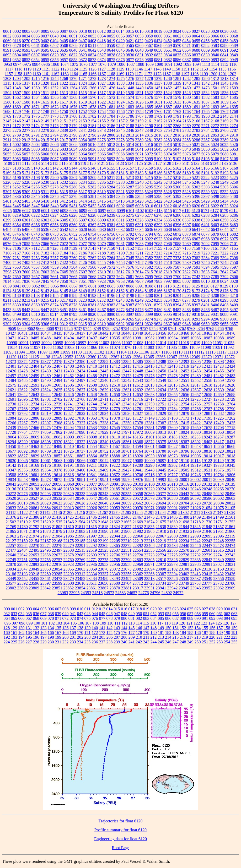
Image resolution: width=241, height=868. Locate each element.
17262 (230, 418)
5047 (177, 149)
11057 (35, 347)
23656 (103, 583)
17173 (184, 418)
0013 (111, 31)
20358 (138, 494)
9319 (101, 324)
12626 (69, 390)
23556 (219, 579)
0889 (206, 60)
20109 (161, 484)
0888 (196, 60)
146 (139, 628)
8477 (149, 310)
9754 (125, 329)
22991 (207, 564)
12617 (195, 385)
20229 (173, 489)
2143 (224, 116)
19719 (161, 475)
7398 (234, 258)
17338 (103, 423)
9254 (83, 319)
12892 (69, 418)
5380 (83, 196)
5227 (17, 182)
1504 (7, 93)
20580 (173, 498)
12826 (126, 413)
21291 (149, 512)
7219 (196, 253)
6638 (168, 229)
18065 (23, 437)
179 (146, 633)
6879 (215, 234)
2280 (55, 130)
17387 (161, 423)
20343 (103, 494)
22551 (126, 550)
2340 (73, 130)
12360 (91, 357)
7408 (36, 262)
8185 (55, 295)
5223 (215, 178)
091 (205, 618)
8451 (64, 310)
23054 (57, 569)
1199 (204, 74)
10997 (81, 343)
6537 (55, 229)
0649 (149, 50)
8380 (83, 305)
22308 (103, 546)
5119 (82, 163)
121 (189, 623)
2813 (130, 135)
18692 (23, 451)
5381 (92, 196)
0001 (7, 31)
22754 (34, 560)
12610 (115, 385)
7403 (17, 262)
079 (117, 618)
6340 (215, 220)
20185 (115, 489)
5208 (83, 178)
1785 (121, 116)
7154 (149, 248)
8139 (26, 291)
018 (139, 609)
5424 (177, 201)
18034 (207, 432)
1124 (74, 69)
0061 (168, 36)
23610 (80, 583)
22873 (23, 564)
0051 (73, 36)
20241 (184, 489)
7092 (206, 244)
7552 (7, 267)
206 (110, 637)
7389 (215, 258)
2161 (149, 121)
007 (58, 609)
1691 (196, 107)
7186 (83, 253)
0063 (187, 36)
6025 (8, 211)
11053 (229, 343)
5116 (64, 163)
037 (44, 614)
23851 (57, 588)
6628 (83, 229)
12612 (138, 385)
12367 (172, 357)
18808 (196, 451)
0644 (111, 50)
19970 (126, 479)
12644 (46, 395)
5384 (111, 196)
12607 (80, 385)
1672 (45, 107)
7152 (130, 248)
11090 (206, 347)
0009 (73, 31)
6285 (224, 215)
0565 (130, 45)
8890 (111, 314)
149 (161, 628)
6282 (196, 215)
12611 (126, 385)
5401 (7, 201)
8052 (36, 286)
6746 (17, 234)
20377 (161, 494)
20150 (69, 489)
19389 (69, 470)
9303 (17, 324)
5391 (168, 196)
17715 (230, 428)
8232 (101, 300)
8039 (7, 286)
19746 (196, 475)
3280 (139, 140)
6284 (215, 215)
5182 (130, 173)
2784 (206, 130)
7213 (158, 253)
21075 (219, 508)
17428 (207, 423)
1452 (168, 88)
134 (51, 628)
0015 (130, 31)
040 (66, 614)
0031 (234, 31)
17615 (184, 428)
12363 (126, 357)
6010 (149, 206)
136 (66, 628)
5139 (26, 168)
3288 (215, 140)
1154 (213, 69)
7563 (64, 267)
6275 (130, 215)
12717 (149, 399)
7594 (206, 267)
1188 (176, 74)
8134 (7, 291)
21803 (46, 527)
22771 (92, 560)
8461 (83, 310)
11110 (178, 352)
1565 (45, 97)
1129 (120, 69)
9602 (120, 324)
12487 (34, 380)
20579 (161, 498)
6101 (130, 211)
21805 (57, 527)
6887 (36, 239)
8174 (206, 291)
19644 (103, 475)
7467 (130, 262)
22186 (92, 541)
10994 (46, 343)
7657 (36, 277)
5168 (234, 168)
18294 (11, 442)
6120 (196, 211)
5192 (215, 173)
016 (124, 609)
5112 (26, 163)
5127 (158, 163)
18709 (46, 451)
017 (131, 609)
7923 (102, 281)
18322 (80, 442)
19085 (138, 461)
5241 (149, 182)
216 (183, 637)
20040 (230, 479)
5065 (92, 154)
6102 (140, 211)
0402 (45, 41)
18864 (92, 456)
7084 (149, 244)
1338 (168, 83)
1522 (149, 93)
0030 (224, 31)
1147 (148, 69)
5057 (26, 154)
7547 (215, 262)
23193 (23, 574)
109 (103, 623)
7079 (102, 244)
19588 (11, 475)
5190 (196, 173)
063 (234, 614)
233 (73, 642)
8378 (73, 305)
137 (73, 628)
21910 (161, 531)
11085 (172, 347)
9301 (234, 319)
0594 (36, 50)
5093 (111, 159)
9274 (149, 319)
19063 (57, 461)
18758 (115, 451)
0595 (45, 50)
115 (146, 623)
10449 (138, 333)
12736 (46, 404)
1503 (234, 88)
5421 (149, 201)
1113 (206, 64)
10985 (184, 338)
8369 (36, 305)
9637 (168, 324)
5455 (102, 206)
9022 (205, 314)
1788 (149, 116)
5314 (54, 192)
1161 (46, 74)
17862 (57, 432)
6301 (26, 220)
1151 (185, 69)
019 (146, 609)
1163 (64, 74)
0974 (17, 64)
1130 (129, 69)
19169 (34, 465)
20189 (126, 489)
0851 (7, 60)
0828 (111, 55)
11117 (222, 352)
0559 (111, 45)
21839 (172, 527)
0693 (7, 55)
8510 (36, 314)
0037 (45, 36)
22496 (46, 550)
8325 (7, 305)
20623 (57, 503)
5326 (168, 192)
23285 (57, 574)
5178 (92, 173)
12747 (115, 404)
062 (227, 614)
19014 (207, 456)
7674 (121, 277)
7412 (45, 262)
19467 (173, 470)
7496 (149, 262)
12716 (138, 399)
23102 (173, 569)
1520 (130, 93)
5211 (111, 178)
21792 (34, 527)
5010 (92, 145)
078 (110, 618)
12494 (57, 380)
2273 (224, 126)
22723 (149, 555)
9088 (224, 314)
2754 (168, 130)
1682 (121, 107)
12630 (115, 390)
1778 (55, 116)
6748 (36, 234)
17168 (173, 418)
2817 (168, 135)
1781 (83, 116)
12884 (11, 418)
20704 (184, 503)
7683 (140, 277)
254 (227, 642)
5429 (205, 201)
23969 (230, 588)
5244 (177, 182)
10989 (230, 338)
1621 (92, 102)
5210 (102, 178)
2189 (140, 126)
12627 (80, 390)
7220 (205, 253)
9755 (135, 329)
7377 (168, 258)
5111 (17, 163)
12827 (138, 413)
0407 (83, 41)
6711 (234, 229)
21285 (126, 512)
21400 (46, 517)
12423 (218, 366)
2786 (224, 130)
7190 (121, 253)
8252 (149, 300)
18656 (219, 446)
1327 (102, 83)
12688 (230, 395)
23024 (219, 564)
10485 (34, 338)
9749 (97, 329)
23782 (218, 583)
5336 (17, 196)
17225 (219, 418)
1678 (92, 107)
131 (29, 628)
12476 (149, 376)
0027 (196, 31)
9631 (139, 324)
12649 (103, 395)
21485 (173, 517)
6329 (149, 220)
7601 (36, 272)
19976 (138, 479)
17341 (115, 423)
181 (161, 633)
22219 (161, 541)
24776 (144, 593)
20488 (207, 494)
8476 (140, 310)
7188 (102, 253)
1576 (149, 97)
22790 (126, 560)
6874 (196, 234)
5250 (234, 182)
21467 (138, 517)
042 (80, 614)
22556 (161, 550)
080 (124, 618)
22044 (115, 536)
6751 (64, 234)
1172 (148, 74)
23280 (46, 574)
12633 (149, 390)
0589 (234, 45)
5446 (26, 206)
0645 (121, 50)
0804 (17, 55)
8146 (73, 291)
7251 (17, 258)
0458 (224, 41)
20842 (23, 508)
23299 (69, 574)
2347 (140, 130)
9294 (206, 319)
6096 (93, 211)
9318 (92, 324)
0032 (7, 36)
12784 (173, 409)
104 (66, 623)
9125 (64, 319)
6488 (36, 229)
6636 (149, 229)
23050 (46, 569)
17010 (80, 418)
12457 (11, 376)
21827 (126, 527)
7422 (64, 262)
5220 (186, 178)
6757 (121, 234)
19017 (219, 456)
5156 (121, 168)
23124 (196, 569)
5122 (110, 163)
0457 (215, 41)
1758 (140, 112)
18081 (46, 437)
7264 (111, 258)
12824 (103, 413)
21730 (207, 522)
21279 (114, 512)
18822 (11, 456)
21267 (103, 512)
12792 (23, 413)
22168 (57, 541)
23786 (230, 583)
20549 (103, 498)
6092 (55, 211)
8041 (17, 286)
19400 (80, 470)
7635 (205, 272)
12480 (196, 376)
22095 (207, 536)
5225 (234, 178)
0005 (45, 31)
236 (95, 642)
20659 (126, 503)
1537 (234, 93)
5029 (26, 149)
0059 (149, 36)
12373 (11, 362)
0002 (17, 31)
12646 (69, 395)
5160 (158, 168)
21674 (149, 522)
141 (102, 628)
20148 (57, 489)
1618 (73, 102)
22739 (207, 555)
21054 (207, 508)
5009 (83, 145)
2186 (111, 126)
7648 (7, 277)
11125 (34, 357)
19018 (230, 456)
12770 (46, 409)
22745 (11, 560)
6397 (187, 225)
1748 (45, 112)
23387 (161, 574)
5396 (196, 196)
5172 (36, 173)
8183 (36, 295)
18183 (172, 437)
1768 (234, 112)
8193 (92, 295)
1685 (149, 107)
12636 (184, 390)
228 (36, 642)
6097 (102, 211)
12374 (23, 362)
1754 (102, 112)
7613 (130, 272)
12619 (218, 385)
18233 (195, 437)
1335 (140, 83)
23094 (149, 569)
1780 (73, 116)
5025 (224, 145)
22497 (57, 550)
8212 (17, 300)
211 (146, 637)
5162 (177, 168)
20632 (92, 503)
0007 (64, 31)
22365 (115, 546)
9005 (168, 314)
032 (7, 614)
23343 (115, 574)
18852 (57, 456)
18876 (103, 456)
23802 (11, 588)
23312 (80, 574)
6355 (26, 225)
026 (197, 609)
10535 (115, 338)
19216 (103, 465)
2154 (92, 121)
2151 (64, 121)
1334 (130, 83)
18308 (46, 442)
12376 (34, 362)
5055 (7, 154)
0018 (149, 31)
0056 (121, 36)
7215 (177, 253)
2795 (64, 135)
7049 (17, 244)
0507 (55, 45)
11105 (133, 352)
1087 (131, 64)
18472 (46, 446)
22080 (173, 536)
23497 (126, 579)
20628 (80, 503)
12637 (196, 390)
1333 (121, 83)
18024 (184, 432)
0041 (64, 36)
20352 (115, 494)
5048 (187, 149)
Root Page (120, 848)
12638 (207, 390)
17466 (34, 428)
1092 (178, 64)
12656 (184, 395)
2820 (196, 135)
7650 (17, 277)
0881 (158, 60)
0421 (130, 41)
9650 (205, 324)
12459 (34, 376)
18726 (69, 451)
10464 (219, 333)
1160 (37, 74)
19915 (92, 479)
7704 (187, 277)
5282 (92, 187)
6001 (111, 206)
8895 (120, 314)
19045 (23, 461)
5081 (234, 154)
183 (176, 633)
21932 (184, 531)
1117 (9, 69)
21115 (11, 512)
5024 (215, 145)
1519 (120, 93)
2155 (102, 121)
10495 (80, 338)
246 (168, 642)
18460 (23, 446)
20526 (23, 498)
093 (220, 618)
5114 (45, 163)
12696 (23, 399)
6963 (187, 239)
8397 (196, 305)
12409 (80, 366)
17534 (103, 428)
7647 (234, 272)
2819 (187, 135)
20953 (115, 508)
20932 (103, 508)
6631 (111, 229)
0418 (101, 41)
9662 (31, 329)
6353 (7, 225)
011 (87, 609)
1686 (158, 107)
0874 (102, 60)
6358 (55, 225)
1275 (121, 78)
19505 (184, 470)
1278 (149, 78)
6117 (177, 211)
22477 (11, 550)
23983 (63, 593)
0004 (36, 31)
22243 (207, 541)
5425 (186, 201)
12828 (149, 413)
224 (7, 642)
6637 (158, 229)
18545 (80, 446)
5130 (176, 163)
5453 (92, 206)
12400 (230, 362)
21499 (219, 517)
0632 (55, 50)
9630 (130, 324)
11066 (92, 347)
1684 (140, 107)
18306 (34, 442)
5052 (224, 149)
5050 (206, 149)
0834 (168, 55)
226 (22, 642)
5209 (92, 178)
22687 (80, 555)
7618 (158, 272)
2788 (7, 135)
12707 (69, 399)
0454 (186, 41)
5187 (168, 173)
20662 (138, 503)
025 (190, 609)
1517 (101, 93)
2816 (158, 135)
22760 (69, 560)
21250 (91, 512)
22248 (219, 541)
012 (95, 609)
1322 (64, 83)
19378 (57, 470)
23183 (230, 569)
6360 (73, 225)
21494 (207, 517)
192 (7, 637)
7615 (149, 272)
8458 (73, 310)
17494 (69, 428)
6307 (83, 220)
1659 (224, 102)
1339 (177, 83)
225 (14, 642)
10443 (115, 333)
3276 (101, 140)
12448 (138, 371)
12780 (126, 409)
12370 (206, 357)
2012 (215, 116)
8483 (187, 310)
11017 (172, 343)
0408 (92, 41)
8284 (215, 300)
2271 (206, 126)
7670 (102, 277)
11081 (138, 347)
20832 (230, 503)
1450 (149, 88)
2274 (234, 126)
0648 (140, 50)
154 (198, 628)
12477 (161, 376)
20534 (69, 498)
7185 (73, 253)
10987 (207, 338)
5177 (83, 173)
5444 (7, 206)
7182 (45, 253)
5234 (83, 182)
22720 (138, 555)
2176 (55, 126)
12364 (137, 357)
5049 (196, 149)
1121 (46, 69)
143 (117, 628)
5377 (64, 196)
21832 (138, 527)
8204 (177, 295)
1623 (111, 102)
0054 (102, 36)
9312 (64, 324)
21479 (161, 517)
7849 (55, 281)
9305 (36, 324)
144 (124, 628)
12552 (196, 380)
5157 (130, 168)
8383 (111, 305)
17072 (103, 418)
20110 (172, 484)
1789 (158, 116)
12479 (184, 376)
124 (211, 623)
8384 (121, 305)
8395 (187, 305)
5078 (206, 154)
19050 (34, 461)
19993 (161, 479)
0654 (187, 50)
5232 (64, 182)
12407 (57, 366)
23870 (115, 588)
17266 (11, 423)
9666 (40, 329)
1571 (102, 97)
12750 (149, 404)
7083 (140, 244)
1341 (196, 83)
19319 (195, 465)
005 (44, 609)
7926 (111, 281)
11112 (200, 352)
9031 (215, 314)
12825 (115, 413)
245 (161, 642)
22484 (23, 550)
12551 (184, 380)
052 (154, 614)
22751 (23, 560)
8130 (234, 286)
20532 (57, 498)
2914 (35, 140)
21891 (115, 531)
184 (183, 633)
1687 (168, 107)
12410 (92, 366)
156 (212, 628)
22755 (46, 560)
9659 (12, 329)
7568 (92, 267)
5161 (168, 168)
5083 (17, 159)
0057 (130, 36)
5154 (102, 168)
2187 (121, 126)
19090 (149, 461)
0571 (186, 45)
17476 (57, 428)
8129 (224, 286)
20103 (138, 484)
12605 (57, 385)
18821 (230, 451)
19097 (161, 461)
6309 (102, 220)
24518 (98, 593)
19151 (23, 465)
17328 (92, 423)
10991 (23, 343)
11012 (150, 343)
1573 (121, 97)
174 (110, 633)
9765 (210, 329)
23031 (230, 564)
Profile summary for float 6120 (120, 830)
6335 (168, 220)
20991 (173, 508)
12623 (34, 390)
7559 (55, 267)
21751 (219, 522)
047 (117, 614)
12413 (126, 366)
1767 (224, 112)
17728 (11, 432)
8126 (205, 286)
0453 (177, 41)
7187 (92, 253)
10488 (46, 338)
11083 (149, 347)
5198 (36, 178)
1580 (187, 97)
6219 (17, 215)
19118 (196, 461)
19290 (149, 465)
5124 (129, 163)
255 (234, 642)
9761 (172, 329)
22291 (80, 546)
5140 (36, 168)
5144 (73, 168)
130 (22, 628)
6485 (17, 229)
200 (66, 637)
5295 (149, 187)
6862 (168, 234)
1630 (149, 102)
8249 (139, 300)
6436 (224, 225)
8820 (92, 314)
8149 (83, 291)
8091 (140, 286)
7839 (36, 281)
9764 (201, 329)
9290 (177, 319)
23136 (207, 569)
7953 (121, 281)
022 (168, 609)
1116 (233, 64)
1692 (206, 107)
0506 (45, 45)
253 (220, 642)
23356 (126, 574)
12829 (161, 413)
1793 (187, 116)
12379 (69, 362)
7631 (196, 272)
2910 (234, 135)
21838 (161, 527)
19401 (92, 470)
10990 (12, 343)
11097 (42, 352)
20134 (218, 484)
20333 (80, 494)
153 (190, 628)
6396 (177, 225)
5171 (26, 173)
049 (132, 614)
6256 (121, 215)
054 (168, 614)
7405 (26, 262)
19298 (161, 465)
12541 (115, 380)
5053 (234, 149)
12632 (138, 390)
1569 (83, 97)
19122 (207, 461)
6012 (168, 206)
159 (234, 628)
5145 (83, 168)
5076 (187, 154)
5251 (7, 187)
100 (37, 623)
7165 (234, 248)
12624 (46, 390)
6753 (83, 234)
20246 (196, 489)
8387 (130, 305)
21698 (184, 522)
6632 (121, 229)
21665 (126, 522)
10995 (58, 343)
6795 (158, 234)
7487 (140, 262)
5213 (130, 178)
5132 (195, 163)
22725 (173, 555)
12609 (103, 385)
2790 (26, 135)
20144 (46, 489)
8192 (83, 295)
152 (183, 628)
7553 (17, 267)
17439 (11, 428)
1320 (45, 83)
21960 (230, 531)
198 (51, 637)
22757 (57, 560)
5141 (45, 168)
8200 (149, 295)
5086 (45, 159)
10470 (230, 333)
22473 (219, 546)
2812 (121, 135)
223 (234, 637)
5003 (26, 145)
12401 (11, 366)
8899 (149, 314)
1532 (196, 93)
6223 (45, 215)
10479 (23, 338)
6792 (130, 234)
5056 (17, 154)
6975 (234, 239)
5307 (7, 192)
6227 (83, 215)
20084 (103, 484)
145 (132, 628)
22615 (219, 550)
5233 (73, 182)
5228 (26, 182)
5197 (26, 178)
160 (7, 633)
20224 (161, 489)
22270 (34, 546)
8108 (149, 286)
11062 (58, 347)
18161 (149, 437)
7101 (234, 244)
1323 (73, 83)
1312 (215, 78)
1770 (17, 116)
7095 (215, 244)
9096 (36, 319)
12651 (126, 395)
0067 (224, 36)
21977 (46, 536)
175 (117, 633)
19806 (230, 475)
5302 (196, 187)
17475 (46, 428)
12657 (196, 395)
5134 (214, 163)
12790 (230, 409)
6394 (168, 225)
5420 (139, 201)
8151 (92, 291)
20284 (34, 494)
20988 (161, 508)
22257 (11, 546)
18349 (115, 442)
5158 (140, 168)
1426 (111, 88)
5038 (111, 149)
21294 (160, 512)
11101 (88, 352)
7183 (55, 253)
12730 (11, 404)
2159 (140, 121)
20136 (11, 489)
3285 (186, 140)
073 (73, 618)
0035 (36, 36)
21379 (23, 517)
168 (66, 633)
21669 (138, 522)
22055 (126, 536)
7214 (168, 253)
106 (81, 623)
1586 (7, 102)
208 (124, 637)
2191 (158, 126)
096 (8, 623)
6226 (73, 215)
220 (212, 637)
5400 (234, 196)
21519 (23, 522)
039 (58, 614)
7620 (177, 272)
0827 (102, 55)
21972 (23, 536)
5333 (234, 192)
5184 (149, 173)
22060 (138, 536)
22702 (103, 555)
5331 (215, 192)
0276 (35, 41)
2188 (130, 126)
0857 (64, 60)
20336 (92, 494)
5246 (196, 182)
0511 (92, 45)
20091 (115, 484)
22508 (69, 550)
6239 (111, 215)
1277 (140, 78)
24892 (167, 593)
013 (102, 609)
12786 (196, 409)
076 (95, 618)
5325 (158, 192)
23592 (23, 583)
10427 (11, 333)
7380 (187, 258)
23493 (115, 579)
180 (154, 633)
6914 (73, 239)
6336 (177, 220)
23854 (80, 588)
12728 (218, 399)
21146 (57, 512)
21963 (11, 536)
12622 (23, 390)
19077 (126, 461)
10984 (173, 338)
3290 (234, 140)
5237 (111, 182)
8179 (7, 295)
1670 (26, 107)
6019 (186, 206)
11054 (12, 347)
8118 (167, 286)
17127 (138, 418)
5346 (45, 196)
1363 (64, 88)
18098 (92, 437)
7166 (7, 253)
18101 (103, 437)
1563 (26, 97)
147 (146, 628)
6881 (224, 234)
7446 (111, 262)
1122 (55, 69)
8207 (206, 295)
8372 (45, 305)
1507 (17, 93)
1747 (36, 112)
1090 (159, 64)
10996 (69, 343)
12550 (173, 380)
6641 (196, 229)
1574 (130, 97)
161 (14, 633)
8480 (158, 310)
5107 (224, 159)
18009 (149, 432)
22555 (149, 550)
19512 (196, 470)
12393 (184, 362)
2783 (196, 130)
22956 (115, 564)
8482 (177, 310)
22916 (57, 564)
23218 (34, 574)
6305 (64, 220)
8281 (205, 300)
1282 (187, 78)
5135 (224, 163)
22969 (138, 564)
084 (154, 618)
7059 (36, 244)
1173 (157, 74)
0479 (26, 45)
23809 (34, 588)
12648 (92, 395)
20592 (196, 498)
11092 (229, 347)
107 (88, 623)
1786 (130, 116)
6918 (111, 239)
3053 (73, 140)
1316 (17, 83)
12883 (230, 413)
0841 (224, 55)
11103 (110, 352)
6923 (158, 239)
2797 (83, 135)
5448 (45, 206)
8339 (17, 305)
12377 (46, 362)
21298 (172, 512)
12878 (173, 413)
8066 (64, 286)
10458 (173, 333)
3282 (158, 140)
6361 (83, 225)
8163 (130, 291)
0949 (234, 60)
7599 (17, 272)
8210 (234, 295)
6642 (206, 229)
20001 (184, 479)
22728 (184, 555)
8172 (187, 291)
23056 (69, 569)
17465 (23, 428)
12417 (161, 366)
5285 (121, 187)
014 (109, 609)
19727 (173, 475)
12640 (230, 390)
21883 (80, 531)
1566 (55, 97)
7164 (224, 248)
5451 (73, 206)
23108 (184, 569)
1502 (224, 88)
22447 (207, 546)
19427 (126, 470)
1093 (187, 64)
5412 (64, 201)
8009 (196, 281)
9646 (196, 324)
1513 (64, 93)
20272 (11, 494)
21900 (126, 531)
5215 (149, 178)
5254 (26, 187)
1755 (111, 112)
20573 (149, 498)
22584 (196, 550)
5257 (45, 187)
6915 (83, 239)
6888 (45, 239)
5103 (187, 159)
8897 (130, 314)
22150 (23, 541)
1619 (83, 102)
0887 (187, 60)
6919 (121, 239)
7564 (73, 267)
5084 (26, 159)
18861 (69, 456)
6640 (187, 229)
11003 (115, 343)
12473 (126, 376)
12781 (138, 409)
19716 (149, 475)
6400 (196, 225)
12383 (115, 362)
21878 (46, 531)
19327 (207, 465)
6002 (121, 206)
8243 (120, 300)
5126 (148, 163)
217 (190, 637)
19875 (57, 479)
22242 (196, 541)
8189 (73, 295)
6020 (196, 206)
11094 (20, 352)
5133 (205, 163)
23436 (230, 574)
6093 (64, 211)
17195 (207, 418)
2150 (55, 121)
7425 (73, 262)
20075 (80, 484)
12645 (57, 395)
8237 (111, 300)
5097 (140, 159)
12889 (57, 418)
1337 (158, 83)
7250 (7, 258)
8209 (224, 295)
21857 (218, 527)
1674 (64, 107)
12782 (149, 409)
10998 (93, 343)
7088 (177, 244)
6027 (26, 211)
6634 (140, 229)
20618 (23, 503)
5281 (83, 187)
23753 (195, 583)
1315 (7, 83)
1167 (102, 74)
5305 (224, 187)
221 (219, 637)
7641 (215, 272)
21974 (34, 536)
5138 (17, 168)
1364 (73, 88)
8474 (130, 310)
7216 (186, 253)
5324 (149, 192)
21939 (196, 531)
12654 (161, 395)
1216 (45, 78)
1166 (92, 74)
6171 (205, 211)
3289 (224, 140)
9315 (83, 324)
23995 (74, 593)
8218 (73, 300)
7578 (140, 267)
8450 (55, 310)
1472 (196, 88)
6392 (149, 225)
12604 (46, 385)
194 (22, 637)
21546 (69, 522)
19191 (69, 465)
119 (175, 623)
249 (190, 642)
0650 (158, 50)
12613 (149, 385)
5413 (73, 201)
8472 (121, 310)
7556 (26, 267)
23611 (92, 583)
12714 (126, 399)
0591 (7, 50)
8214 (35, 300)
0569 (168, 45)
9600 (111, 324)
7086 (168, 244)
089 (190, 618)
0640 (73, 50)
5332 (224, 192)
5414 (83, 201)
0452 (168, 41)
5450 (64, 206)
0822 (73, 55)
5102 (177, 159)
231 (58, 642)
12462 (69, 376)
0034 (26, 36)
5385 (121, 196)
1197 (185, 74)
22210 (126, 541)
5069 (130, 154)
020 (153, 609)
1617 (64, 102)
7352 (149, 258)
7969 (149, 281)
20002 (196, 479)
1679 (102, 107)
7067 (55, 244)
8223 (83, 300)
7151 (120, 248)
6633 (130, 229)
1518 (111, 93)
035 (29, 614)
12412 (115, 366)
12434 (80, 371)
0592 (17, 50)
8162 (121, 291)
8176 (224, 291)
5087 (55, 159)
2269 (187, 126)
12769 (34, 409)
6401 (206, 225)
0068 (234, 36)
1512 (54, 93)
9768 (229, 329)
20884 (46, 508)
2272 (215, 126)
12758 (219, 404)
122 (197, 623)
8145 (64, 291)
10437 (80, 333)
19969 (115, 479)
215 (175, 637)
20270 (230, 489)
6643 (215, 229)
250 (198, 642)
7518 (168, 262)
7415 (55, 262)
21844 (184, 527)
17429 (219, 423)
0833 (158, 55)
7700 (177, 277)
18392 (196, 442)
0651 (168, 50)
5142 (55, 168)
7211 (139, 253)
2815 (149, 135)
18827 (23, 456)
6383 (130, 225)
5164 (196, 168)
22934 (80, 564)
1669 (17, 107)
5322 (130, 192)
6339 (205, 220)
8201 (158, 295)
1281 (177, 78)
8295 (224, 300)
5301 (187, 187)
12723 (172, 399)
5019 (177, 145)
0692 (234, 50)
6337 (186, 220)
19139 (230, 461)
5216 (158, 178)
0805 (26, 55)
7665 (73, 277)
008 (66, 609)
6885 (26, 239)
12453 (196, 371)
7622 (186, 272)
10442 (103, 333)
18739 (92, 451)
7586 (168, 267)
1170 (129, 74)
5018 (168, 145)
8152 (102, 291)
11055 (24, 347)
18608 (161, 446)
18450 (11, 446)
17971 (126, 432)
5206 (64, 178)
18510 (69, 446)
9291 (187, 319)
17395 (173, 423)
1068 (55, 64)
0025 (186, 31)
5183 (140, 173)
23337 (103, 574)
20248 (207, 489)
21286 (137, 512)
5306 (234, 187)
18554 (92, 446)
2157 (121, 121)
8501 (26, 314)
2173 (26, 126)
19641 (92, 475)
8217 (64, 300)
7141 (92, 248)
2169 (224, 121)
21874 (34, 531)
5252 (17, 187)
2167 (206, 121)
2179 (73, 126)
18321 (69, 442)
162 (22, 633)
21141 (34, 512)
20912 (57, 508)
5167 (224, 168)
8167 (168, 291)
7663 (64, 277)
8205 (187, 295)
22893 (34, 564)
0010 (83, 31)
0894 (224, 60)
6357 (45, 225)
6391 (140, 225)
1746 (26, 112)
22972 (161, 564)
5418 (120, 201)
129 (14, 628)
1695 (234, 107)
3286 (196, 140)
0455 (196, 41)
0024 (177, 31)
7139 (73, 248)
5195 (7, 178)
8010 (206, 281)
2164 (177, 121)
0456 (205, 41)
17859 (46, 432)
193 (14, 637)
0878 (140, 60)
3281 (149, 140)
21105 (230, 508)
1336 (149, 83)
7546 (206, 262)
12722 (161, 399)
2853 (215, 135)
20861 (34, 508)
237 (102, 642)
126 (226, 623)
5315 (64, 192)
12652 (138, 395)
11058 (47, 347)
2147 (26, 121)
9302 (7, 324)
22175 (69, 541)
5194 (234, 173)
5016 (149, 145)
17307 (46, 423)
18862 (80, 456)
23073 (126, 569)
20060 (69, 484)
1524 (168, 93)
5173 (45, 173)
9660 (22, 329)
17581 (149, 428)
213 (161, 637)
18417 (219, 442)
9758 (153, 329)
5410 (45, 201)
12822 (80, 413)
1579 (177, 97)
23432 (219, 574)
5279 (64, 187)
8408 (224, 305)
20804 (219, 503)
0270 (26, 41)
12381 (92, 362)
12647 (80, 395)
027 (205, 609)
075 (88, 618)
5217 (168, 178)
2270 (196, 126)
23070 (103, 569)
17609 (173, 428)
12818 (34, 413)
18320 (57, 442)
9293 (196, 319)
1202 (232, 74)
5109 (8, 163)
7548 (224, 262)
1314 (234, 78)
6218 (7, 215)
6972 (224, 239)
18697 (34, 451)
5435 (234, 201)
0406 (73, 41)
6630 (102, 229)
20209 (138, 489)
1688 (177, 107)
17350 (126, 423)
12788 (219, 409)
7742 (196, 277)
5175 (64, 173)
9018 (196, 314)
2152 (73, 121)
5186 (158, 173)
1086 (121, 64)
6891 (64, 239)
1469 (187, 88)
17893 (69, 432)
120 (182, 623)
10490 (57, 338)
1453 (177, 88)
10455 (149, 333)
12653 (149, 395)
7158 (186, 248)
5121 (101, 163)
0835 (177, 55)
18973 (173, 456)
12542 (126, 380)
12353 (68, 357)
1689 (187, 107)
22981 (184, 564)
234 (80, 642)
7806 (234, 277)
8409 (234, 305)
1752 (83, 112)
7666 (83, 277)
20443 (184, 494)
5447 (36, 206)
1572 (111, 97)
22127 (11, 541)
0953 (8, 64)
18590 (126, 446)
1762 (177, 112)
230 (51, 642)
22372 (126, 546)
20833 (11, 508)
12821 (69, 413)
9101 (55, 319)
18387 (184, 442)
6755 (102, 234)
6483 (234, 225)
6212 (233, 211)
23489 (103, 579)
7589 (187, 267)
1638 (215, 102)
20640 (103, 503)
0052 (83, 36)
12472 (115, 376)
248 (183, 642)
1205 (26, 78)
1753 (92, 112)
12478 (173, 376)
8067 (73, 286)
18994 (184, 456)
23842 (46, 588)
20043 (11, 484)
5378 (73, 196)
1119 (27, 69)
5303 (206, 187)
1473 (206, 88)
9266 (140, 319)
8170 (177, 291)
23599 (57, 583)
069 (44, 618)
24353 (86, 593)
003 (29, 609)
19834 (11, 479)
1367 (102, 88)
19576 (219, 470)
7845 (45, 281)
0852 (17, 60)
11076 (126, 347)
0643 (102, 50)
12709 (92, 399)
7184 (64, 253)
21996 (80, 536)
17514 (80, 428)
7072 (64, 244)
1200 (213, 74)
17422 (196, 423)
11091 (217, 347)
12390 (173, 362)
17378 (138, 423)
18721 (57, 451)
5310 (36, 192)
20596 (207, 498)
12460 (46, 376)
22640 (11, 555)
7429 (92, 262)
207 (117, 637)
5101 (168, 159)
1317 (26, 83)
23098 (161, 569)
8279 (196, 300)
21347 (218, 512)
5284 (111, 187)
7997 (168, 281)
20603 (230, 498)
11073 (103, 347)
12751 (161, 404)
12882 (219, 413)
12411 (103, 366)
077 (102, 618)
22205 (115, 541)
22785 (115, 560)
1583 (215, 97)
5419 (130, 201)
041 (73, 614)
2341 (83, 130)
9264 (121, 319)
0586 (224, 45)
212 (153, 637)
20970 (138, 508)
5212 (120, 178)
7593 (196, 267)
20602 (219, 498)
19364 (46, 470)
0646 (130, 50)
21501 (230, 517)
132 (36, 628)
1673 (55, 107)
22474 (230, 546)
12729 (230, 399)
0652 (177, 50)
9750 (106, 329)
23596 (34, 583)
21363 (229, 512)
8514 (54, 314)
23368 (149, 574)
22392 (138, 546)
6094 (74, 211)
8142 (36, 291)
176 (124, 633)
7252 (26, 258)
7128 (54, 248)
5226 (7, 182)
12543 (138, 380)
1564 (36, 97)
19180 (57, 465)
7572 (111, 267)
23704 (126, 583)
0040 (55, 36)
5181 (121, 173)
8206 (196, 295)
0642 (92, 50)
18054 (230, 432)
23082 (138, 569)
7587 (177, 267)
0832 (149, 55)
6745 (7, 234)
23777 (207, 583)
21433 (80, 517)
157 (220, 628)
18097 (80, 437)
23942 (173, 588)
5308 (17, 192)
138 (80, 628)
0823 (83, 55)
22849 (219, 560)
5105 (206, 159)
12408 (69, 366)
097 (15, 623)
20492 (219, 494)
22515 (80, 550)
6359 (64, 225)
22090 (196, 536)
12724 (184, 399)
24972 (178, 593)
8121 (177, 286)
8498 (7, 314)
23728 (149, 583)
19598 (23, 475)
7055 (26, 244)
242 (139, 642)
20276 (23, 494)
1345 (224, 83)
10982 (149, 338)
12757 (207, 404)
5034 (73, 149)
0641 (83, 50)
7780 (206, 277)
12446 (115, 371)
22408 (149, 546)
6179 (224, 211)
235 (88, 642)
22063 (149, 536)
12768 (23, 409)
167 (58, 633)
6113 (159, 211)
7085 (158, 244)
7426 (83, 262)
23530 (184, 579)
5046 (168, 149)
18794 (173, 451)
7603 (45, 272)
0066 (215, 36)
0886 (177, 60)
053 (161, 614)
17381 (149, 423)
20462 (196, 494)
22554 (138, 550)
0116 (17, 41)
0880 (149, 60)
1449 (140, 88)
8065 (55, 286)
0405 (64, 41)
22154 (34, 541)
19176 (46, 465)
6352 (234, 220)
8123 (186, 286)
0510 (83, 45)
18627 (173, 446)
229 (44, 642)
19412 (115, 470)
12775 (80, 409)
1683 (130, 107)
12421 (207, 366)
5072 (149, 154)
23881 (126, 588)
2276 (17, 130)
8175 (215, 291)
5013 (120, 145)
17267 (23, 423)
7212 (149, 253)
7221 (215, 253)
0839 (206, 55)
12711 (103, 399)
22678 (69, 555)
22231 (173, 541)
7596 (224, 267)
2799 (102, 135)
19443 (149, 470)
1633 (177, 102)
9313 (73, 324)
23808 (23, 588)
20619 (34, 503)
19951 (103, 479)
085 (161, 618)
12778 (103, 409)
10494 (69, 338)
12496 (69, 380)
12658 (207, 395)
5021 (196, 145)
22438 (173, 546)
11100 (77, 352)
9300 (224, 319)
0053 (92, 36)
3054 (83, 140)
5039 (121, 149)
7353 (158, 258)
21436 (92, 517)
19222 (115, 465)
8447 (45, 310)
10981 (138, 338)
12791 (11, 413)
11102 (99, 352)
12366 (160, 357)
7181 (36, 253)
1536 (224, 93)
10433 (34, 333)
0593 (26, 50)
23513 (149, 579)
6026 (17, 211)
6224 (55, 215)
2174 (36, 126)
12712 (115, 399)
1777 (45, 116)
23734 (161, 583)
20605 (11, 503)
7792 (224, 277)
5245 (187, 182)
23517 (161, 579)
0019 (158, 31)
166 (51, 633)
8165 (149, 291)
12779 (115, 409)
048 (124, 614)
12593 (34, 385)
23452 (23, 579)
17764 (23, 432)
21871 (23, 531)
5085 (36, 159)
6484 (7, 229)
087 (176, 618)
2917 (64, 140)
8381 (92, 305)
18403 (207, 442)
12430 (46, 371)
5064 (83, 154)
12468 (92, 376)
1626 (140, 102)
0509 (73, 45)
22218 (149, 541)
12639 (219, 390)
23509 (138, 579)
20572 (138, 498)
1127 (102, 69)
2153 (83, 121)
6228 (92, 215)
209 (132, 637)
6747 (26, 234)
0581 (196, 45)
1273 (102, 78)
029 (219, 609)
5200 (55, 178)
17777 (34, 432)
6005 (130, 206)
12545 (149, 380)
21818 (103, 527)
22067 (161, 536)
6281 (187, 215)
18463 (34, 446)
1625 (130, 102)
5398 (215, 196)
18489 (57, 446)
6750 (55, 234)
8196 (111, 295)
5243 (168, 182)
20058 (57, 484)
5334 (7, 196)
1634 (187, 102)
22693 (92, 555)
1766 (215, 112)
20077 (92, 484)
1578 (168, 97)
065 (14, 618)
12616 (184, 385)
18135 (138, 437)
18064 (11, 437)
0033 (17, 36)
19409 (103, 470)
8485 (196, 310)
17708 (219, 428)
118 (167, 623)
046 (110, 614)
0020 (168, 31)
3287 (205, 140)
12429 (34, 371)
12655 (173, 395)
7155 (158, 248)
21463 (126, 517)
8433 (7, 310)
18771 (149, 451)
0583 (215, 45)
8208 (215, 295)
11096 (31, 352)
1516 (92, 93)
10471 (11, 338)
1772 (26, 116)
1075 (74, 64)
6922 (149, 239)
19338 (218, 465)
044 (95, 614)
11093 (8, 352)
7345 (130, 258)
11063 (69, 347)
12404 (34, 366)
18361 (126, 442)
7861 (83, 281)
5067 (111, 154)
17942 (115, 432)
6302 (36, 220)
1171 (139, 74)
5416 (101, 201)
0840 (215, 55)
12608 (92, 385)
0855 (45, 60)
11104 (122, 352)
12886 (34, 418)
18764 (138, 451)
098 (22, 623)
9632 (149, 324)
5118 (73, 163)
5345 (36, 196)
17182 (196, 418)
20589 (184, 498)
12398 (219, 362)
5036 (92, 149)
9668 (50, 329)
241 (132, 642)
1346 (234, 83)
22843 (207, 560)
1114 (215, 64)
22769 (80, 560)
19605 (46, 475)
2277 (26, 130)
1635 (196, 102)
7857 (73, 281)
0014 (120, 31)
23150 (219, 569)
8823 (101, 314)
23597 (46, 583)
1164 (74, 74)
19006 (196, 456)
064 (7, 618)
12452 (184, 371)
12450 (161, 371)
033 (14, 614)
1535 (215, 93)
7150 (111, 248)
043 (88, 614)
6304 (55, 220)
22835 (196, 560)
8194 (102, 295)
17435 (230, 423)
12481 (207, 376)
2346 (130, 130)
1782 (92, 116)
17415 (184, 423)
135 (58, 628)
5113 (36, 163)
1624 (121, 102)
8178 (234, 291)
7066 (45, 244)
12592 (23, 385)
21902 (138, 531)
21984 (57, 536)
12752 (173, 404)
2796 (73, 135)
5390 (158, 196)
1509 (26, 93)
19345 (230, 465)
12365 (149, 357)
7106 (17, 248)
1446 (121, 88)
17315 (69, 423)
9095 (26, 319)
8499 (17, 314)
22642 (23, 555)
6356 (36, 225)
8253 (158, 300)
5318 (92, 192)
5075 (177, 154)
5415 (92, 201)
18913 (126, 456)
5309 (26, 192)
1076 (83, 64)
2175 (45, 126)
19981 (149, 479)
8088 (130, 286)
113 (132, 623)
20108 (149, 484)
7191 (130, 253)
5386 (130, 196)
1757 (130, 112)
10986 (196, 338)
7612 (120, 272)
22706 (115, 555)
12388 (161, 362)
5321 (120, 192)
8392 (158, 305)
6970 (215, 239)
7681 (130, 277)
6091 (45, 211)
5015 (139, 145)
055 (176, 614)
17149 (149, 418)
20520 (11, 498)
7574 (121, 267)
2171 (7, 126)
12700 (34, 399)
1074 (65, 64)
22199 (103, 541)
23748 (172, 583)
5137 (7, 168)
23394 (173, 574)
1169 (120, 74)
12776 (92, 409)
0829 (121, 55)
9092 (7, 319)
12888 (46, 418)
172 (95, 633)
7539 (187, 262)
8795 (73, 314)
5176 (73, 173)
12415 (138, 366)
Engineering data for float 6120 (120, 839)
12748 (126, 404)
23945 (184, 588)
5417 (111, 201)
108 (96, 623)
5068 (121, 154)
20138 (34, 489)
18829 (34, 456)
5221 (196, 178)
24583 (121, 593)
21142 (45, 512)
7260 (73, 258)
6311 (120, 220)
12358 (79, 357)
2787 (234, 130)
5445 (17, 206)
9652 (215, 324)
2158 (130, 121)
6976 (7, 244)
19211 (92, 465)
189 (220, 633)
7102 (7, 248)
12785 (184, 409)
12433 (69, 371)
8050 (26, 286)
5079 (215, 154)
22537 (115, 550)
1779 (64, 116)
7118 (45, 248)
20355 (126, 494)
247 (176, 642)
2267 (168, 126)
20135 (230, 484)
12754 (184, 404)
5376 (55, 196)
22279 (69, 546)
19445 (161, 470)
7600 (26, 272)
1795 (196, 116)
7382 (196, 258)
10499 (103, 338)
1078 (102, 64)
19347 (11, 470)
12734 (34, 404)
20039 (218, 479)
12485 (23, 380)
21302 (184, 512)
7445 (102, 262)
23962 (219, 588)
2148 (36, 121)
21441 (103, 517)
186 (198, 633)
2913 (26, 140)
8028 (234, 281)
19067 (92, 461)
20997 (184, 508)
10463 (207, 333)
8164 (140, 291)
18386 (173, 442)
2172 (17, 126)
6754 (92, 234)
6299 (7, 220)
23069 (92, 569)
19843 (23, 479)
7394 (224, 258)
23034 (11, 569)
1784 (111, 116)
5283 (102, 187)
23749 (184, 583)
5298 (158, 187)
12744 (92, 404)
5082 (7, 159)
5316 (73, 192)
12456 (230, 371)
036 (36, 614)
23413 (196, 574)
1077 (93, 64)
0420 (120, 41)
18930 (149, 456)
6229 (102, 215)
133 (44, 628)
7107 (26, 248)
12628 (92, 390)
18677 (11, 451)
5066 (102, 154)
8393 (168, 305)
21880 (69, 531)
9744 (87, 329)
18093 (69, 437)
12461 (57, 376)
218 (197, 637)
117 (160, 623)
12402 (23, 366)
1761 (168, 112)
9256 (92, 319)
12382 (103, 362)
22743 (230, 555)
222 (227, 637)
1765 (206, 112)
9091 (234, 314)
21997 (92, 536)
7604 (55, 272)
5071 (140, 154)
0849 (234, 55)
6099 (121, 211)
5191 (206, 173)
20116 (184, 484)
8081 (92, 286)
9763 (191, 329)
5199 (45, 178)
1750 (64, 112)
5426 (196, 201)
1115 (224, 64)
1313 (224, 78)
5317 (83, 192)
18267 (218, 437)
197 (44, 637)
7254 (45, 258)
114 (139, 623)
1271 (83, 78)
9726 (68, 329)
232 (66, 642)
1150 (176, 69)
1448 (130, 88)
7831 (17, 281)
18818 (207, 451)
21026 (196, 508)
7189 (111, 253)
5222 (205, 178)
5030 (36, 149)
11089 (194, 347)
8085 (111, 286)
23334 (92, 574)
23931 (149, 588)
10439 (92, 333)
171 (88, 633)
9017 (186, 314)
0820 (55, 55)
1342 (206, 83)
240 (124, 642)
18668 (230, 446)
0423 (149, 41)
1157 (9, 74)
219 (205, 637)
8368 (26, 305)
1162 (55, 74)
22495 (34, 550)
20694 (161, 503)
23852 (69, 588)
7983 (158, 281)
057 (190, 614)
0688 (196, 50)
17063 (92, 418)
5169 (7, 173)
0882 (168, 60)
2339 (64, 130)
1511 (45, 93)
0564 (120, 45)
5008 (73, 145)
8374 (55, 305)
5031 (45, 149)
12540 (103, 380)
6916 (92, 239)
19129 (218, 461)
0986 (46, 64)
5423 (168, 201)
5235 (92, 182)
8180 (17, 295)
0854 (36, 60)
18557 (103, 446)
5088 (64, 159)
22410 (161, 546)
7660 (45, 277)
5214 (139, 178)
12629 (103, 390)
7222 (224, 253)
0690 (215, 50)
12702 (57, 399)
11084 (160, 347)
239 (117, 642)
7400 (7, 262)
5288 (140, 187)
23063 (80, 569)
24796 (155, 593)
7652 (26, 277)
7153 (139, 248)
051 (146, 614)
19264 (126, 465)
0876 (121, 60)
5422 (158, 201)
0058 (140, 36)
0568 (158, 45)
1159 (27, 74)
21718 (196, 522)
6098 (111, 211)
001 (14, 609)
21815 (92, 527)
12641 (11, 395)
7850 (64, 281)
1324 (83, 83)
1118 (18, 69)
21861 (230, 527)
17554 (138, 428)
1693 (215, 107)
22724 (161, 555)
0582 (205, 45)
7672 (111, 277)
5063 (73, 154)
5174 (55, 173)
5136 (233, 163)
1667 (234, 102)
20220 (149, 489)
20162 (80, 489)
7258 (64, 258)
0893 (215, 60)
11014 (161, 343)
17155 (161, 418)
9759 (163, 329)
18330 (92, 442)
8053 (45, 286)
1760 (158, 112)
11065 (81, 347)
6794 (149, 234)
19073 (115, 461)
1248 (55, 78)
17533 (92, 428)
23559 (230, 579)
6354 (17, 225)
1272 (92, 78)
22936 (92, 564)
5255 (36, 187)
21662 (115, 522)
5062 (64, 154)
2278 (36, 130)
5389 (149, 196)
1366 (92, 88)
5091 (92, 159)
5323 (139, 192)
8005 (177, 281)
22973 (173, 564)
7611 (111, 272)
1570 (92, 97)
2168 (215, 121)
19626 (80, 475)
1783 (102, 116)
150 (168, 628)
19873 (46, 479)
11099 (65, 352)
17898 (80, 432)
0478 (17, 45)
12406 (46, 366)
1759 (149, 112)
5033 (64, 149)
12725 (195, 399)
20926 (92, 508)
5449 (55, 206)
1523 (158, 93)
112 (124, 623)
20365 (149, 494)
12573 (230, 380)
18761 (126, 451)
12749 (138, 404)
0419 (111, 41)
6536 (45, 229)
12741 (69, 404)
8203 (168, 295)
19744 (184, 475)
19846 (34, 479)
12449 (149, 371)
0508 (64, 45)
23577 (11, 583)
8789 (64, 314)
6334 (158, 220)
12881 (207, 413)
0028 (205, 31)
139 (88, 628)
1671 (36, 107)
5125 (139, 163)
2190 (149, 126)
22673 (57, 555)
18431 (230, 442)
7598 (7, 272)
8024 (224, 281)
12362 (114, 357)
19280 (138, 465)
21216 (80, 512)
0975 (27, 64)
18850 (46, 456)
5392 (177, 196)
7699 (168, 277)
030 (227, 609)
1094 (197, 64)
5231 (55, 182)
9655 (224, 324)
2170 (234, 121)
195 (29, 637)
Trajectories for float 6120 (121, 821)
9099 (45, 319)
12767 (11, 409)
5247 (206, 182)
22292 (92, 546)
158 (227, 628)
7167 (17, 253)
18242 (207, 437)
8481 (168, 310)
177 (132, 633)
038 (51, 614)
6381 (111, 225)
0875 (111, 60)
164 (36, 633)
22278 (57, 546)
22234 (184, 541)
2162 (158, 121)
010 (80, 609)
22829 (184, 560)
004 (36, 609)
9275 (158, 319)
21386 (34, 517)
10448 (126, 333)
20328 (57, 494)
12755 (196, 404)
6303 (45, 220)
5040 (130, 149)
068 (36, 618)
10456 (161, 333)
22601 (207, 550)
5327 (177, 192)
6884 (17, 239)
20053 (34, 484)
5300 (177, 187)
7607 (83, 272)
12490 (46, 380)
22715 (126, 555)
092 (212, 618)
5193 (224, 173)
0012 (101, 31)
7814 (7, 281)
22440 (184, 546)
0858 (73, 60)
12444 (92, 371)
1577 (158, 97)
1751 (73, 112)
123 (204, 623)
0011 (92, 31)
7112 (36, 248)
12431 (57, 371)
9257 (102, 319)
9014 (177, 314)
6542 (64, 229)
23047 (23, 569)
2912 (17, 140)
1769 (7, 116)
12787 (207, 409)
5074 (168, 154)
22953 (103, 564)
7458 (121, 262)
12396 (207, 362)
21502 (11, 522)
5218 (177, 178)
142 (110, 628)
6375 (102, 225)
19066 (80, 461)
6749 (45, 234)
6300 (17, 220)
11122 (23, 357)
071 (58, 618)
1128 (111, 69)
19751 (207, 475)
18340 (103, 442)
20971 (149, 508)
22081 (184, 536)
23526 (173, 579)
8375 (64, 305)
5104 (196, 159)
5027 (7, 149)
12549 (161, 380)
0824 (92, 55)
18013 (161, 432)
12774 (69, 409)
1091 (168, 64)
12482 (219, 376)
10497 (92, 338)
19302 (172, 465)
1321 (55, 83)
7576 (130, 267)
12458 (23, 376)
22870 (11, 564)
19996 (173, 479)
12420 (195, 366)
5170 (17, 173)
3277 (111, 140)
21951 (219, 531)
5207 (73, 178)
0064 (196, 36)
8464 (92, 310)
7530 (177, 262)
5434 (224, 201)
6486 (26, 229)
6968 (206, 239)
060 (212, 614)
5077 (196, 154)
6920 (130, 239)
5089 (73, 159)
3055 (92, 140)
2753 (158, 130)
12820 (57, 413)
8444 (36, 310)
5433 (215, 201)
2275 (7, 130)
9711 (59, 329)
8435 (17, 310)
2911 (7, 140)
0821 (64, 55)
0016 (139, 31)
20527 (34, 498)
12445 (103, 371)
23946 (196, 588)
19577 (230, 470)
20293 (46, 494)
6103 (149, 211)
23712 (138, 583)
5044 (149, 149)
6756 (111, 234)
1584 (224, 97)
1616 (55, 102)
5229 (36, 182)
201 (73, 637)
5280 (73, 187)
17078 (115, 418)
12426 (11, 371)
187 (205, 633)
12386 (149, 362)
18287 (230, 437)
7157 (177, 248)
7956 (130, 281)
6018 (177, 206)
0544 (101, 45)
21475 (149, 517)
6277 (149, 215)
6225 (64, 215)
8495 (224, 310)
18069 (34, 437)
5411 (54, 201)
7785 (215, 277)
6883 (7, 239)
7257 (55, 258)
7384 (206, 258)
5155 (111, 168)
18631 (184, 446)
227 (29, 642)
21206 (68, 512)
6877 (206, 234)
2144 (234, 116)
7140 (83, 248)
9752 (116, 329)
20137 (23, 489)
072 (66, 618)
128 (7, 628)
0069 (7, 41)
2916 (54, 140)
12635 (173, 390)
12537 (92, 380)
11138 (45, 357)
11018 (184, 343)
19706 (138, 475)
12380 (80, 362)
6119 (186, 211)
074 (80, 618)
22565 (173, 550)
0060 (158, 36)
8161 (111, 291)
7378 (177, 258)
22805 (149, 560)
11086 (183, 347)
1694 (224, 107)
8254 (168, 300)
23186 (11, 574)
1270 (73, 78)
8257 (177, 300)
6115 (168, 211)
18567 (115, 446)
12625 (57, 390)
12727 (207, 399)
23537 (196, 579)
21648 (103, 522)
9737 (78, 329)
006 (51, 609)
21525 (34, 522)
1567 (64, 97)
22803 (138, 560)
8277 (186, 300)
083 (146, 618)
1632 (168, 102)
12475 (138, 376)
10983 (161, 338)
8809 (83, 314)
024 (183, 609)
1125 (83, 69)
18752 (103, 451)
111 (117, 623)
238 (110, 642)
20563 (126, 498)
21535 (57, 522)
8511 (45, 314)
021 (161, 609)
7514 (158, 262)
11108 (166, 352)
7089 (187, 244)
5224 (224, 178)
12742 (80, 404)
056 (183, 614)
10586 (126, 338)
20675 (149, 503)
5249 (224, 182)
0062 (177, 36)
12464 (80, 376)
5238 (121, 182)
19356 (23, 470)
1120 (37, 69)
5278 (55, 187)
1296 (206, 78)
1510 (36, 93)
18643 (196, 446)
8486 (206, 310)
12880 (196, 413)
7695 (149, 277)
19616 (69, 475)
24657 (132, 593)
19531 (207, 470)
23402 (184, 574)
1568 (73, 97)
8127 (215, 286)
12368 (183, 357)
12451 (173, 371)
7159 (196, 248)
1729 (17, 112)
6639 (177, 229)
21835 (149, 527)
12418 (172, 366)
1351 (45, 88)
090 (198, 618)
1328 (111, 83)
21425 (69, 517)
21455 (115, 517)
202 (80, 637)
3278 (120, 140)
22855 (230, 560)
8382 (102, 305)
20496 (230, 494)
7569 (102, 267)
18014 (173, 432)
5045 (158, 149)
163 (29, 633)
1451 (158, 88)
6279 (168, 215)
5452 (83, 206)
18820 (219, 451)
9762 (182, 329)
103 (59, 623)
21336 (206, 512)
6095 (83, 211)
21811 (80, 527)
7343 (121, 258)
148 (154, 628)
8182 (26, 295)
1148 (157, 69)
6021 (205, 206)
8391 (149, 305)
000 (7, 609)
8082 (102, 286)
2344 (111, 130)
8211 (7, 300)
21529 (46, 522)
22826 (173, 560)
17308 (57, 423)
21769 (11, 527)
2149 (45, 121)
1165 (83, 74)
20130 (195, 484)
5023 (205, 145)
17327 (80, 423)
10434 (46, 333)
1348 (17, 88)
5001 (7, 145)
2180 (83, 126)
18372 (149, 442)
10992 (35, 343)
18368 (138, 442)
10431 (23, 333)
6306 (73, 220)
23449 (11, 579)
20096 (126, 484)
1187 (167, 74)
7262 (92, 258)
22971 (149, 564)
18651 (207, 446)
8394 (177, 305)
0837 (196, 55)
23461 (46, 579)
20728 (207, 503)
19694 (126, 475)
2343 (102, 130)
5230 (45, 182)
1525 (177, 93)
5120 (92, 163)
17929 (103, 432)
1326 (92, 83)
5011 (102, 145)
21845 (195, 527)
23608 (69, 583)
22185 (80, 541)
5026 (234, 145)
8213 (26, 300)
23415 (207, 574)
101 (44, 623)
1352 (55, 88)
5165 (206, 168)
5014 (130, 145)
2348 (149, 130)
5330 (205, 192)
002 (22, 609)
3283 (168, 140)
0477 (7, 45)
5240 (140, 182)
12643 (34, 395)
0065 (206, 36)
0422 (139, 41)
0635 (64, 50)
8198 (130, 295)
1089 (149, 64)
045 (102, 614)
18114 (126, 437)
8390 (140, 305)
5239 (130, 182)
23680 (115, 583)
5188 (177, 173)
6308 (92, 220)
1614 (36, 102)
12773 (57, 409)
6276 (140, 215)
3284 (177, 140)
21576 (92, 522)
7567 (83, 267)
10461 (196, 333)
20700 (173, 503)
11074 (115, 347)
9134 (73, 319)
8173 (196, 291)
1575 (140, 97)
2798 (92, 135)
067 (29, 618)
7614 (139, 272)
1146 (139, 69)
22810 (161, 560)
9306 (45, 324)
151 (176, 628)
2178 (64, 126)
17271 (34, 423)
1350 (36, 88)
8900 (158, 314)
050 (139, 614)
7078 (92, 244)
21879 (57, 531)
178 (139, 633)
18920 (138, 456)
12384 (126, 362)
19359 (34, 470)
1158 (18, 74)
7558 (45, 267)
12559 (219, 380)
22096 (219, 536)
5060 (45, 154)
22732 (196, 555)
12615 (172, 385)
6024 (234, 206)
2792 (45, 135)
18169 (161, 437)
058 (198, 614)
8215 (45, 300)
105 (74, 623)
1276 (130, 78)
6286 (234, 215)
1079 (112, 64)
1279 (158, 78)
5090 (83, 159)
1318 (36, 83)
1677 (83, 107)
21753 (230, 522)
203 (88, 637)
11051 (218, 343)
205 (102, 637)
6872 (177, 234)
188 (212, 633)
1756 (121, 112)
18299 (23, 442)
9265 (130, 319)
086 (168, 618)
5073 (158, 154)
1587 (17, 102)
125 (219, 623)
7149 (101, 248)
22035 (103, 536)
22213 (138, 541)
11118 (233, 352)
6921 (140, 239)
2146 (17, 121)
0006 (55, 31)
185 (190, 633)
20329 (69, 494)
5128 (167, 163)
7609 (92, 272)
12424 (230, 366)
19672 (115, 475)
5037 (102, 149)
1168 (111, 74)
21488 (184, 517)
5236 (102, 182)
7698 (158, 277)
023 (175, 609)
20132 (207, 484)
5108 (234, 159)
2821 (206, 135)
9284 (168, 319)
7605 (64, 272)
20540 (80, 498)
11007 (127, 343)
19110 (184, 461)
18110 (115, 437)
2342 (92, 130)
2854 (224, 135)
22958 (126, 564)
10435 (57, 333)
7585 (158, 267)
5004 (36, 145)
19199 (80, 465)
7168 (26, 253)
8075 (83, 286)
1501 (215, 88)
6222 (36, 215)
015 (117, 609)
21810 (69, 527)
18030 (196, 432)
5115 (54, 163)
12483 (230, 376)
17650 (196, 428)
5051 (215, 149)
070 (51, 618)
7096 (224, 244)
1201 (223, 74)
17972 (138, 432)
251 (205, 642)
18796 (184, 451)
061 (220, 614)
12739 (57, 404)
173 (102, 633)
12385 (138, 362)
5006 (55, 145)
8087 (121, 286)
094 (227, 618)
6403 (215, 225)
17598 (161, 428)
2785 (215, 130)
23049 (34, 569)
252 (212, 642)
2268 (177, 126)
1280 (168, 78)
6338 (196, 220)
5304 (215, 187)
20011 (207, 479)
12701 (46, 399)
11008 (138, 343)
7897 (92, 281)
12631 (126, 390)
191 (234, 633)
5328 (186, 192)
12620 (230, 385)
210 (139, 637)
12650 (115, 395)
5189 (187, 173)
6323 (130, 220)
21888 (92, 531)
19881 (80, 479)
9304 (26, 324)
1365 (83, 88)
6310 (111, 220)
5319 (101, 192)
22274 (46, 546)
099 (30, 623)
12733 (23, 404)
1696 (7, 112)
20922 (80, 508)
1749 (55, 112)
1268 (64, 78)
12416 (149, 366)
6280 (177, 215)
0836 (187, 55)
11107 (155, 352)
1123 (64, 69)
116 (153, 623)
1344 (215, 83)
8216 (54, 300)
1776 (36, 116)
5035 (83, 149)
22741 (219, 555)
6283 (206, 215)
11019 (195, 343)
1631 (158, 102)
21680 (173, 522)
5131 (186, 163)
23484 (92, 579)
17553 (126, 428)
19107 (173, 461)
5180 (111, 173)
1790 (168, 116)
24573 (109, 593)
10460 (184, 333)
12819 (46, 413)
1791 (177, 116)
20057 (46, 484)
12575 (11, 385)
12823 (92, 413)
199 (58, 637)
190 (227, 633)
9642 (177, 324)
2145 (7, 121)
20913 (69, 508)
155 (205, 628)
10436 (69, 333)
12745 (103, 404)
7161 (215, 248)
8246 (130, 300)
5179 (102, 173)
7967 (140, 281)
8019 (215, 281)
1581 (196, 97)
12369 (195, 357)
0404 (54, 41)
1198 (194, 74)
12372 (229, 357)
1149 (167, 69)
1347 (7, 88)
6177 (215, 211)
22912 (46, 564)
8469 (111, 310)
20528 (46, 498)
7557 (36, 267)
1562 (17, 97)
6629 (92, 229)
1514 (73, 93)
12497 (80, 380)
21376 (11, 517)
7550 (234, 262)
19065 (69, 461)
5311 (45, 192)
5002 (17, 145)
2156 (111, 121)
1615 (45, 102)
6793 (140, 234)
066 (22, 618)
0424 (158, 41)
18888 (115, 456)
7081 (121, 244)
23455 (34, 579)
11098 (54, 352)
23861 (92, 588)
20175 (103, 489)
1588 (26, 102)
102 (52, 623)
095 (234, 618)
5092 (102, 159)
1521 (139, 93)
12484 (11, 380)
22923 (69, 564)
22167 (46, 541)
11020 (207, 343)
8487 (215, 310)
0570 (177, 45)
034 (22, 614)
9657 (234, 324)
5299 (168, 187)
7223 (234, 253)
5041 (140, 149)
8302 (234, 300)
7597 (234, 267)
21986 (69, 536)
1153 (204, 69)
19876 (69, 479)
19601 (34, 475)
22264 (23, 546)
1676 (73, 107)
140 (95, 628)
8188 (64, 295)
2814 (140, 135)
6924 (168, 239)
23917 (138, 588)
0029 (215, 31)
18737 (80, 451)
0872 (83, 60)
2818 (177, 135)
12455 (219, 371)
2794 (55, 135)
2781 (177, 130)
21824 (115, 527)
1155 (222, 69)
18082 (57, 437)
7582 (149, 267)
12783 (161, 409)
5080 (224, 154)
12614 (161, 385)
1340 (187, 83)
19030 (11, 461)
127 (233, 623)
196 (36, 637)
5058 (36, 154)
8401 (206, 305)
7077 (83, 244)
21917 (173, 531)
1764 (196, 112)
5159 (149, 168)
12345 (56, 357)
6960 (177, 239)
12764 (230, 404)
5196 (17, 178)
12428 (23, 371)
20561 (115, 498)
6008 (140, 206)
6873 (187, 234)
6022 (215, 206)
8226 (92, 300)
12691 (11, 399)
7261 (83, 258)
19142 (11, 465)
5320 (111, 192)
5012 (111, 145)
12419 (184, 366)
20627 (69, 503)
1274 (111, 78)
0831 (140, 55)
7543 (196, 262)
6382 (121, 225)
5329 (196, 192)
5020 (186, 145)
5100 (158, 159)
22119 (230, 536)
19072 (103, 461)
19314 (184, 465)
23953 (207, 588)
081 (132, 618)
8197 (121, 295)
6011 (158, 206)
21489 (196, 517)
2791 (36, 135)
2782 (187, 130)
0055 (111, 36)
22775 (103, 560)
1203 (7, 78)
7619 (168, 272)
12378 (57, 362)
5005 (45, 145)
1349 (26, 88)
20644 (115, 503)
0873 (92, 60)
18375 (161, 442)
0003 (26, 31)
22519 (92, 550)
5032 (55, 149)
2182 (102, 126)
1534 (205, 93)
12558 (207, 380)
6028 (36, 211)
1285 (196, 78)
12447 (126, 371)
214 (168, 637)
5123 (120, 163)
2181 (92, 126)
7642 (224, 272)
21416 (57, 517)
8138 (17, 291)
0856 (55, 60)
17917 (92, 432)
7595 (215, 267)
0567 (149, 45)
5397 (206, 196)
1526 (186, 93)
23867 (103, 588)
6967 (196, 239)
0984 (36, 64)
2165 (187, 121)
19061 (46, 461)
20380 (173, 494)
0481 (36, 45)
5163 (187, 168)
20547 (92, 498)
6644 (224, 229)
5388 (140, 196)
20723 (196, 503)
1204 (17, 78)
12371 (218, 357)
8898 (139, 314)
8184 (45, 295)
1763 (187, 112)
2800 (111, 135)
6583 (73, 229)
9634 (158, 324)
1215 (36, 78)
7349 (140, 258)
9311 (54, 324)
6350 (224, 220)
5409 (36, 201)
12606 (69, 385)
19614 (57, 475)
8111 (158, 286)
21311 (195, 512)
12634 (161, 390)
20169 (92, 489)
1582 (206, 97)
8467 (102, 310)
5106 (215, 159)
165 (44, 633)
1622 (102, 102)
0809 (45, 55)
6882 (234, 234)
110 (110, 623)
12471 (103, 376)
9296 (215, 319)
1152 (194, 69)
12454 (207, 371)
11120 (11, 357)
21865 (11, 531)
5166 (215, 168)
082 (139, 618)
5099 (149, 159)
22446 (196, 546)
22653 (34, 555)
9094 (17, 319)
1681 (111, 107)
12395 (196, 362)
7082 (130, 244)
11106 (144, 352)
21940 (207, 531)
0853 (26, 60)
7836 (26, 281)
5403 (26, 201)
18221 (184, 437)
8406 (215, 305)
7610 (102, 272)
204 (95, 637)
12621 (11, 390)
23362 (138, 574)
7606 (73, 272)
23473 (57, 579)
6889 (55, 239)
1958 (206, 116)
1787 (140, 116)
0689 (206, 50)
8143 (45, 291)
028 (212, 609)
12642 (23, 395)
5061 (55, 154)
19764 (219, 475)
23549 (207, 579)
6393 (158, 225)
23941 (161, 588)
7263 (102, 258)
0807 (36, 55)
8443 (26, 310)
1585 (234, 97)
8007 (187, 281)
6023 (224, 206)
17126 (126, 418)
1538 (7, 97)
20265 (219, 489)
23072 (115, 569)
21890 (103, 531)
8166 (158, 291)
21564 (80, 522)
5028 (17, 149)
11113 (211, 352)
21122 (22, 512)
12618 (207, 385)
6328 (139, 220)
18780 (161, 451)
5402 (17, 201)
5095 (130, 159)
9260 (111, 319)
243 (146, 642)
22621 (230, 550)
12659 (219, 395)
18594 (138, 446)
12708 (80, 399)
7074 (73, 244)
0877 (130, 60)
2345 (121, 130)
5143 (64, 168)
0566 (139, 45)
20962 (126, 508)
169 (73, 633)
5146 (92, 168)
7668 (92, 277)
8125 (196, 286)
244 (154, 642)
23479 (69, 579)
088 (183, 618)
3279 (130, 140)
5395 (187, 196)
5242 (158, 182)
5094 (121, 159)
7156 (168, 248)
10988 (219, 338)
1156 (232, 69)
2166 (196, 121)
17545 (115, 428)
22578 (184, 550)
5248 (215, 182)
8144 (55, 291)
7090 (196, 244)
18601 (149, 446)
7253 (36, 258)
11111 (189, 352)
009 (73, 609)
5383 (102, 196)
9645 (186, 324)
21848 (207, 527)
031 (234, 609)
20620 (46, 503)
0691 (224, 50)
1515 (83, 93)
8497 (234, 310)
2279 (45, 130)
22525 (103, 550)
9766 (219, 329)
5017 (158, 145)
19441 (138, 470)
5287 (130, 187)
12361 (103, 357)
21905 (149, 531)
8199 (140, 295)
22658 (46, 555)
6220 (26, 215)
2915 (45, 140)
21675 (161, 522)
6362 (92, 225)
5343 (26, 196)
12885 (23, 418)
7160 (205, 248)
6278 (158, 215)
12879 (184, 413)
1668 (7, 107)
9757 (144, 329)
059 (205, 614)
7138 (64, 248)
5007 (64, 145)
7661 (55, 277)
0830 (130, 55)
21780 (23, 527)
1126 (92, 69)
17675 (207, 428)
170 (80, 633)
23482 (80, 579)
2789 (17, 135)
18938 (161, 456)
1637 (206, 102)
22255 (230, 541)
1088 (140, 64)
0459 (234, 41)
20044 (23, 484)
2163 (168, 121)
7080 (111, 244)
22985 (196, 564)
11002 (104, 343)
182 (168, 633)
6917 (102, 239)
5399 (224, 196)
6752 (73, 234)
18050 (219, 432)
